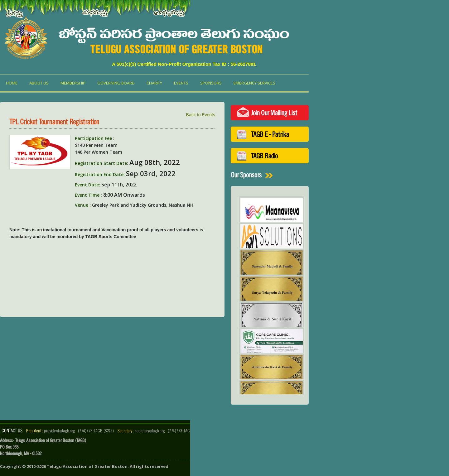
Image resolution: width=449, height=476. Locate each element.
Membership (73, 83)
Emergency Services (254, 83)
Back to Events (201, 115)
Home (12, 83)
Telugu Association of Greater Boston (87, 466)
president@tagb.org (60, 431)
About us (39, 83)
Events (181, 83)
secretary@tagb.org (150, 431)
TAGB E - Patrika (270, 134)
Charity (154, 83)
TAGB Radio (264, 156)
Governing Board (116, 83)
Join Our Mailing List (274, 113)
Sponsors (211, 83)
